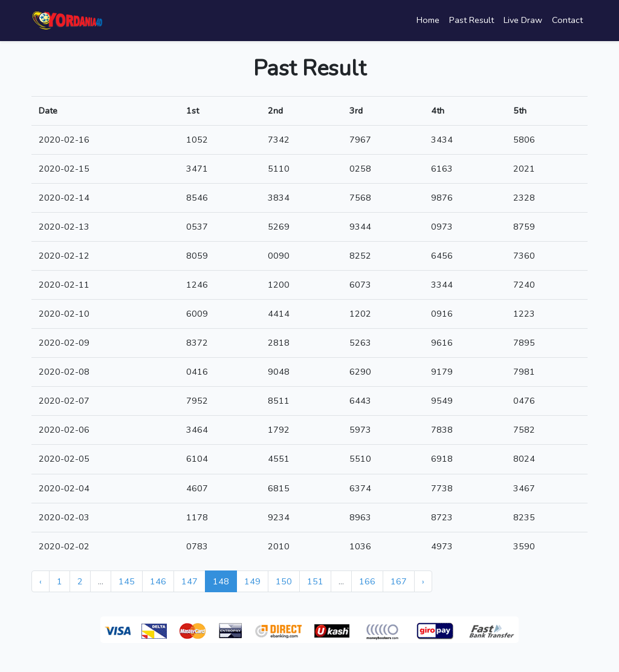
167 (399, 581)
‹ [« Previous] (41, 581)
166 (367, 581)
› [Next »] (423, 581)
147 (190, 581)
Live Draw (523, 20)
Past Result (472, 20)
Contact (567, 20)
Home (428, 20)
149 (252, 581)
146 (158, 581)
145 (127, 581)
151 (315, 581)
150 (284, 581)
